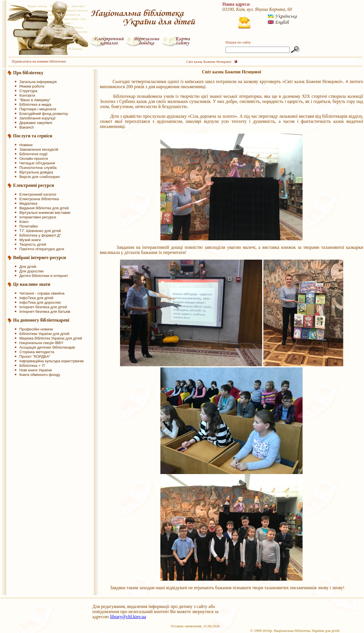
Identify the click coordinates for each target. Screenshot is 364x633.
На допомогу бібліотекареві (41, 320)
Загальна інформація (38, 82)
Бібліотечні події (33, 154)
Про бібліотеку (28, 73)
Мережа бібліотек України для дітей (51, 338)
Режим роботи (32, 86)
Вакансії (27, 127)
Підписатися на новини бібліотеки (39, 61)
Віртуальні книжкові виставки (45, 213)
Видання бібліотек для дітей (44, 208)
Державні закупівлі (36, 123)
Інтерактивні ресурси (38, 217)
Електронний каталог (38, 194)
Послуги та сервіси (33, 136)
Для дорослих (32, 271)
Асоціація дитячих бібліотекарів (47, 347)
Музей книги (30, 240)
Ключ (24, 222)
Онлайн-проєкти (34, 159)
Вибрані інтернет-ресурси (40, 257)
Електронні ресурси (34, 185)
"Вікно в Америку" (35, 100)
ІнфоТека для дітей (36, 298)
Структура (28, 91)
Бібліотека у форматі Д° (40, 235)
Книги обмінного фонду (40, 375)
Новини (26, 145)
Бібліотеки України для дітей (44, 334)
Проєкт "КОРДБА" (35, 356)
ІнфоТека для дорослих (40, 302)
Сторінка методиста (37, 352)
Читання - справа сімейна (42, 293)
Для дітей (28, 267)
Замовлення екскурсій (39, 149)
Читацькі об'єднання (37, 163)
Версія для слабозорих (40, 177)
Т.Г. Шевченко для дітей (40, 231)
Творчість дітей (33, 244)
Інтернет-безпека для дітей (43, 307)
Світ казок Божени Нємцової (209, 62)
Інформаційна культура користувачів (51, 361)
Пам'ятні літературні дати (42, 249)
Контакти (27, 95)
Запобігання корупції (37, 118)
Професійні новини (36, 329)
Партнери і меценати (38, 109)
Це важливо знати (32, 284)
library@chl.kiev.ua (128, 617)
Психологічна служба (38, 168)
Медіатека (28, 203)
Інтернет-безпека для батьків (45, 312)
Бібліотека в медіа (35, 105)
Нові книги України (36, 370)
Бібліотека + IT (32, 366)
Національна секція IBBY (41, 343)
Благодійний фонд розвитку (44, 114)
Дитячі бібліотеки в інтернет (44, 276)
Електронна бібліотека (39, 199)
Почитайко (29, 226)
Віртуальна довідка (36, 172)
